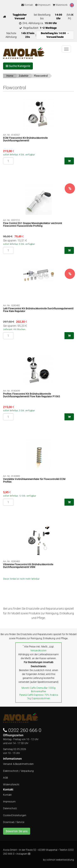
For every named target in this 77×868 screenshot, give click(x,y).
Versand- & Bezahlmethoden (18, 764)
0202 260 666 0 (25, 730)
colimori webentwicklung (60, 860)
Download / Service (14, 822)
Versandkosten (38, 651)
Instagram (23, 854)
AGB (5, 778)
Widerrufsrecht (11, 785)
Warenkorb (60, 5)
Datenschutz (10, 808)
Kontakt (27, 5)
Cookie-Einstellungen (15, 815)
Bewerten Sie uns (17, 831)
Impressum (43, 5)
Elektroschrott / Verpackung (18, 771)
